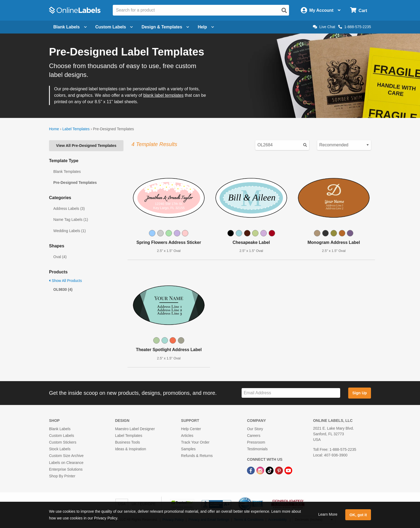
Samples (188, 449)
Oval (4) (60, 257)
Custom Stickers (63, 442)
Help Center (191, 429)
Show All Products (65, 281)
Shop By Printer (62, 476)
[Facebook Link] (251, 470)
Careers (254, 436)
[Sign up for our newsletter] (291, 393)
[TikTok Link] (270, 470)
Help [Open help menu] (206, 27)
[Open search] (284, 10)
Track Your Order (195, 442)
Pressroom (256, 442)
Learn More (328, 514)
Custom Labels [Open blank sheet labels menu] (114, 27)
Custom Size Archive (66, 456)
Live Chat (324, 27)
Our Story (255, 429)
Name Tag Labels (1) (71, 220)
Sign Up (359, 393)
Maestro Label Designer (135, 429)
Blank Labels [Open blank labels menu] (70, 27)
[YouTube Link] (288, 470)
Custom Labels (61, 436)
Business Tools (127, 442)
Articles (187, 436)
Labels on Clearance (66, 463)
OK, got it (358, 515)
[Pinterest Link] (280, 470)
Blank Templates (67, 172)
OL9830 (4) (63, 289)
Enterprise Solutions (66, 469)
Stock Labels (60, 449)
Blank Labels (60, 429)
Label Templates (76, 129)
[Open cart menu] (359, 10)
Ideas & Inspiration (130, 449)
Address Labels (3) (69, 209)
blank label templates (163, 95)
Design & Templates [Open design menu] (165, 27)
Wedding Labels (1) (70, 231)
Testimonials (257, 449)
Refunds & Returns (197, 456)
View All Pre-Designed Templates (86, 146)
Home (54, 129)
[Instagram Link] (261, 470)
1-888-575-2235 (355, 27)
